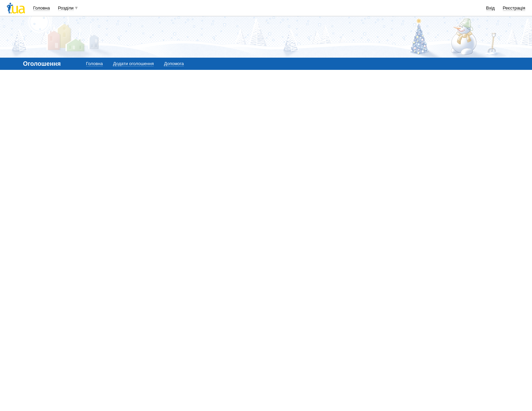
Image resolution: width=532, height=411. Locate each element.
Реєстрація (514, 8)
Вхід (491, 8)
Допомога (174, 64)
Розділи (66, 8)
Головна (42, 8)
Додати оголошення (133, 64)
